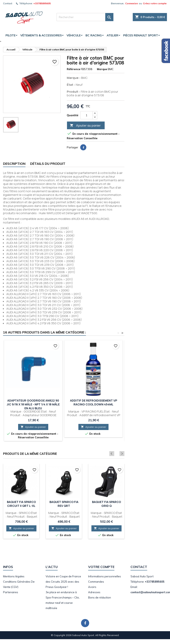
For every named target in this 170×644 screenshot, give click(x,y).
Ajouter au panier (85, 125)
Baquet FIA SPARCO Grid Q (106, 504)
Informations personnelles (105, 576)
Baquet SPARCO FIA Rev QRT (64, 504)
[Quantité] (87, 115)
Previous (116, 454)
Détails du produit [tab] (48, 164)
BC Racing (94, 35)
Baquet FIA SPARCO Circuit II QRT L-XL (21, 504)
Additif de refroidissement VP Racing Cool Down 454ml (94, 402)
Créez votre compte (155, 3)
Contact (8, 3)
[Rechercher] (85, 17)
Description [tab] (14, 164)
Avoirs (92, 587)
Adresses (94, 592)
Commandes (96, 582)
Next (122, 454)
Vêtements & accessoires (41, 35)
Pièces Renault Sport (141, 35)
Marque (102, 69)
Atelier (112, 35)
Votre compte (101, 567)
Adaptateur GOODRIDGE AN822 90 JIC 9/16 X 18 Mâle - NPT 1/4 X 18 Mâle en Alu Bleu (33, 404)
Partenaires (11, 592)
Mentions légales (14, 576)
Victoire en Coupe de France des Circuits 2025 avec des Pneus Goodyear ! (63, 582)
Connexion (132, 3)
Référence (73, 69)
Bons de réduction (100, 597)
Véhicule (74, 35)
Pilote (10, 35)
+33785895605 (42, 3)
